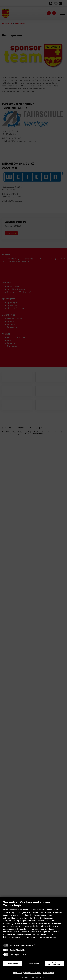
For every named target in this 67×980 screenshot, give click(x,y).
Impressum (18, 973)
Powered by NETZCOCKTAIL (33, 977)
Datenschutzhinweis (33, 973)
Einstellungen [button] (48, 973)
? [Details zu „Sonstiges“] (25, 955)
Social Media (16, 950)
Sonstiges (14, 955)
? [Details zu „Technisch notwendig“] (35, 945)
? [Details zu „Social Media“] (27, 950)
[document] (33, 921)
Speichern (33, 963)
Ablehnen (13, 963)
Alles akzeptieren (54, 963)
